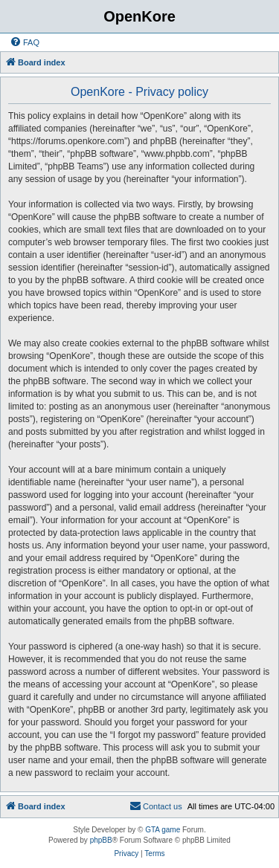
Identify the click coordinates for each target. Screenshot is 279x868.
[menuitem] (25, 42)
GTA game (163, 830)
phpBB (101, 840)
